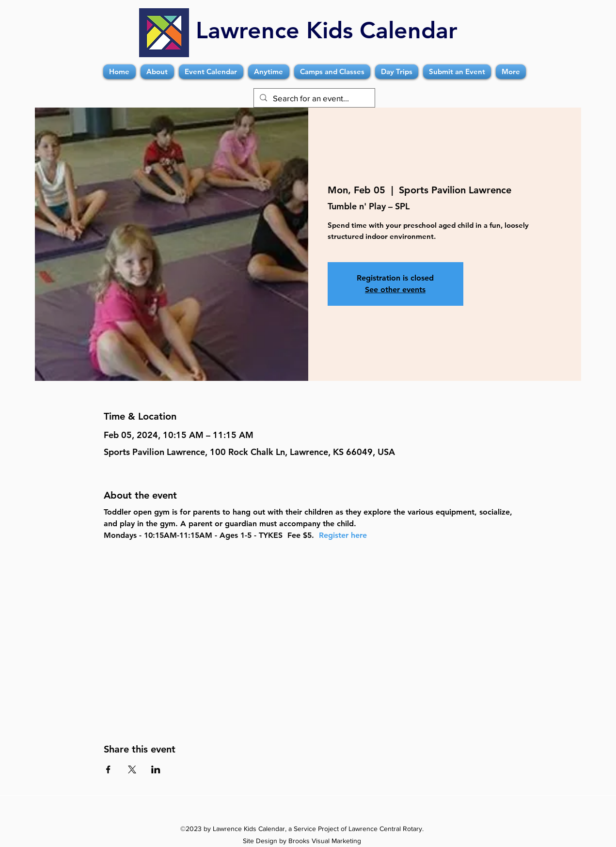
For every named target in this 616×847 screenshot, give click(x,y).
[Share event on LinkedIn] (156, 769)
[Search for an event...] (314, 98)
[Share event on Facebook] (108, 769)
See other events (395, 290)
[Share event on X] (132, 769)
